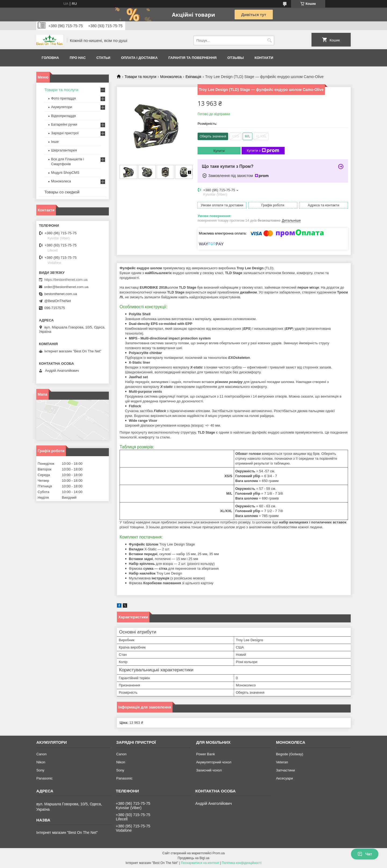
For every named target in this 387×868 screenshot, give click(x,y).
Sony (40, 770)
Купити (219, 151)
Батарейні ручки (64, 124)
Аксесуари (284, 778)
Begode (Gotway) (290, 754)
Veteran (282, 762)
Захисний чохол (209, 770)
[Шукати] (269, 40)
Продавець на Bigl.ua (193, 858)
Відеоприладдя (63, 116)
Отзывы (236, 58)
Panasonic (44, 778)
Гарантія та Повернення (193, 58)
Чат (365, 854)
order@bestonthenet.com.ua (66, 287)
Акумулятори (62, 107)
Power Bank (206, 754)
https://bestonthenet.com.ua (66, 280)
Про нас (78, 58)
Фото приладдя (63, 98)
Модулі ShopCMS (65, 173)
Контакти (264, 58)
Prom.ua (219, 853)
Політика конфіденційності (242, 863)
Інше (55, 142)
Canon (41, 754)
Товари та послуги (140, 77)
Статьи (103, 58)
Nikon (41, 762)
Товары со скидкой (62, 192)
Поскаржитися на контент (200, 863)
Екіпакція (193, 77)
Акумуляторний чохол (214, 762)
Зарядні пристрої (65, 133)
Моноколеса (171, 77)
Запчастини (285, 770)
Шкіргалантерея (64, 150)
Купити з (263, 151)
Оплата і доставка (139, 58)
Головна (50, 58)
